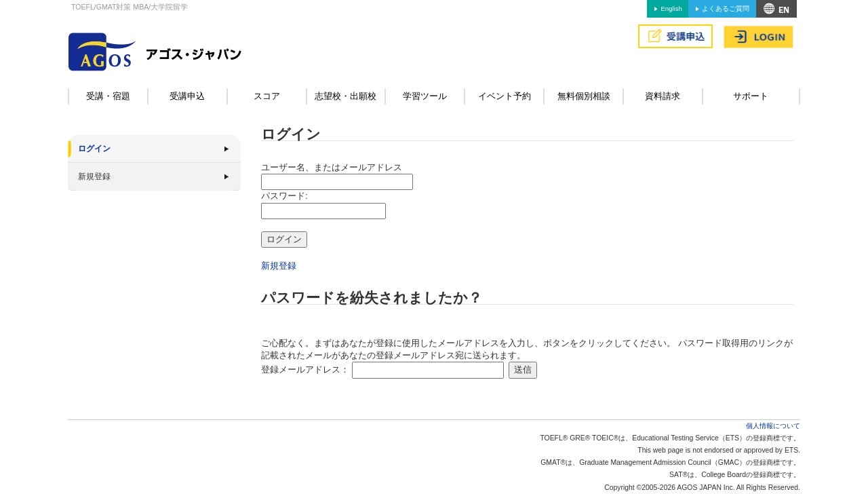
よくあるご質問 (726, 8)
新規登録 (94, 176)
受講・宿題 (108, 96)
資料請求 (663, 96)
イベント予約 (505, 96)
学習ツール (425, 96)
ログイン (94, 149)
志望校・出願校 (346, 96)
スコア (267, 96)
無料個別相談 (584, 96)
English (671, 8)
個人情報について (773, 426)
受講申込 (187, 96)
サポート (751, 96)
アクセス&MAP (776, 9)
